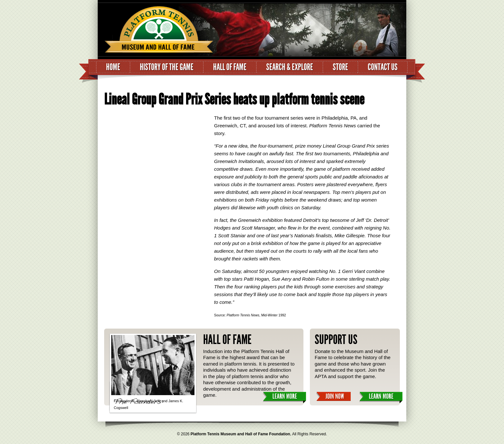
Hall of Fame (230, 67)
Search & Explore (290, 67)
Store (340, 67)
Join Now (333, 397)
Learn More (284, 398)
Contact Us (383, 67)
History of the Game (167, 67)
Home (113, 67)
